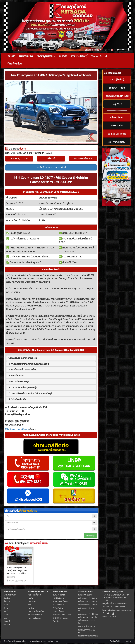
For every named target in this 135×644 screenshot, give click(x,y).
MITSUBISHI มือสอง (61, 601)
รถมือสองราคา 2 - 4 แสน (87, 598)
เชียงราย (7, 601)
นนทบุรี (7, 618)
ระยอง (6, 615)
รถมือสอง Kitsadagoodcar (113, 592)
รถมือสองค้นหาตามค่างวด (88, 636)
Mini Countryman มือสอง (17, 429)
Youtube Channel (100, 56)
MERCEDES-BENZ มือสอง (63, 615)
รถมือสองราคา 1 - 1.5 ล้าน (88, 614)
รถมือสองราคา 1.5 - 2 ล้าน (88, 617)
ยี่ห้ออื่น (56, 621)
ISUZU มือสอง (58, 611)
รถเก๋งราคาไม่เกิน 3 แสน (87, 626)
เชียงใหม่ (7, 598)
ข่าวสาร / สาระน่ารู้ (79, 56)
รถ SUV (31, 608)
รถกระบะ (32, 601)
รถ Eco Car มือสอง (35, 615)
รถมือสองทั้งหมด (26, 56)
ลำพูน (6, 608)
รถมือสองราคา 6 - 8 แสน (87, 605)
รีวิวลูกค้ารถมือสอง (15, 64)
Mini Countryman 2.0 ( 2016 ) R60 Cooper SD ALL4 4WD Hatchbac (17, 570)
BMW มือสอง (58, 608)
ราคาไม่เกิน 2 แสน (85, 595)
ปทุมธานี (7, 621)
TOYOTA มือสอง (59, 595)
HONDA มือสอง (59, 598)
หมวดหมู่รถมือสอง (46, 56)
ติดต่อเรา (63, 56)
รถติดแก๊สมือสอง (35, 618)
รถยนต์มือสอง (37, 641)
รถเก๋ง (31, 598)
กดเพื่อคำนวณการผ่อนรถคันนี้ (51, 167)
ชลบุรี (6, 611)
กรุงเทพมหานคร (10, 595)
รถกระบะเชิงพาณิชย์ (36, 611)
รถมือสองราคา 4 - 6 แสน (87, 601)
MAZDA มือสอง (59, 605)
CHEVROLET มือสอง (61, 618)
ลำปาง (6, 605)
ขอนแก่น (7, 624)
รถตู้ (30, 605)
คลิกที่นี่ (113, 617)
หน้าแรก (11, 56)
